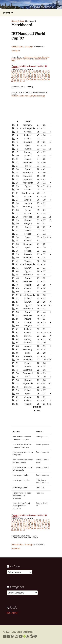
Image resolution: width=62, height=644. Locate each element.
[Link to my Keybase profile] (28, 636)
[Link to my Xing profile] (9, 636)
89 (15, 81)
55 (38, 76)
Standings (29, 47)
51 (26, 76)
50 (24, 76)
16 (46, 71)
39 (32, 74)
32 (12, 74)
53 (32, 76)
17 (48, 71)
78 (24, 79)
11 (32, 71)
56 (41, 76)
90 (18, 81)
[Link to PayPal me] (36, 636)
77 (21, 79)
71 (43, 78)
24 (29, 73)
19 (15, 73)
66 (29, 78)
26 (35, 73)
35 (21, 74)
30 (46, 73)
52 (29, 76)
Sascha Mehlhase (25, 632)
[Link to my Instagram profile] (16, 636)
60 (12, 78)
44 (46, 74)
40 (35, 74)
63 (21, 78)
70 (41, 78)
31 (49, 73)
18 (12, 73)
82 (35, 79)
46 (12, 76)
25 (32, 73)
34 (18, 74)
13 (37, 71)
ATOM (15, 613)
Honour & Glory (18, 21)
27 (38, 73)
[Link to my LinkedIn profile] (5, 636)
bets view (46, 57)
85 (43, 79)
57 (43, 76)
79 (26, 79)
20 (18, 73)
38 (29, 74)
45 (49, 74)
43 (43, 74)
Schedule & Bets (17, 47)
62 (18, 78)
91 (21, 81)
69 (38, 78)
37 (26, 74)
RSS (9, 613)
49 (21, 76)
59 (49, 76)
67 (32, 78)
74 (12, 79)
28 (41, 73)
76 (18, 79)
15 (43, 71)
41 (38, 74)
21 (21, 73)
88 (12, 81)
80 (29, 79)
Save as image (40, 96)
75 (15, 79)
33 (15, 74)
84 (41, 79)
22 (24, 73)
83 (38, 79)
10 (29, 71)
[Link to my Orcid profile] (24, 636)
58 (46, 76)
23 (26, 73)
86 (46, 79)
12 (34, 71)
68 (35, 78)
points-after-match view (21, 59)
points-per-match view (33, 57)
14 (40, 71)
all (24, 81)
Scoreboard (16, 51)
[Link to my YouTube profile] (21, 636)
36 (24, 74)
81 (32, 79)
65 (26, 78)
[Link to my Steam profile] (32, 636)
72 (46, 78)
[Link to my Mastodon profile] (12, 636)
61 (15, 78)
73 (49, 78)
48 (18, 76)
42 (41, 74)
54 (35, 76)
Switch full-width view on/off (22, 96)
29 (43, 73)
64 (24, 78)
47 (15, 76)
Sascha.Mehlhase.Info (45, 7)
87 (49, 79)
